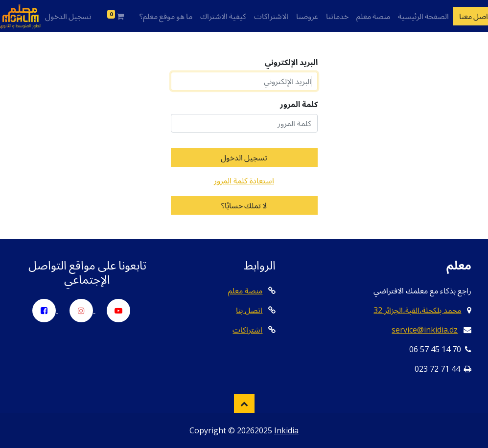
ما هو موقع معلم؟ (166, 16)
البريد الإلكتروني (291, 62)
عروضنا (307, 16)
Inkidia (286, 430)
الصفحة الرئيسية (423, 16)
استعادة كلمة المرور (244, 180)
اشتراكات (247, 330)
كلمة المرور (299, 104)
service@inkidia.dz (425, 330)
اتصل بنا (249, 310)
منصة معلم (373, 16)
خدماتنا (337, 16)
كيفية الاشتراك (223, 16)
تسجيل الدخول (68, 16)
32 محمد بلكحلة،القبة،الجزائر (417, 310)
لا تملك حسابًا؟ (244, 205)
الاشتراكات (271, 16)
